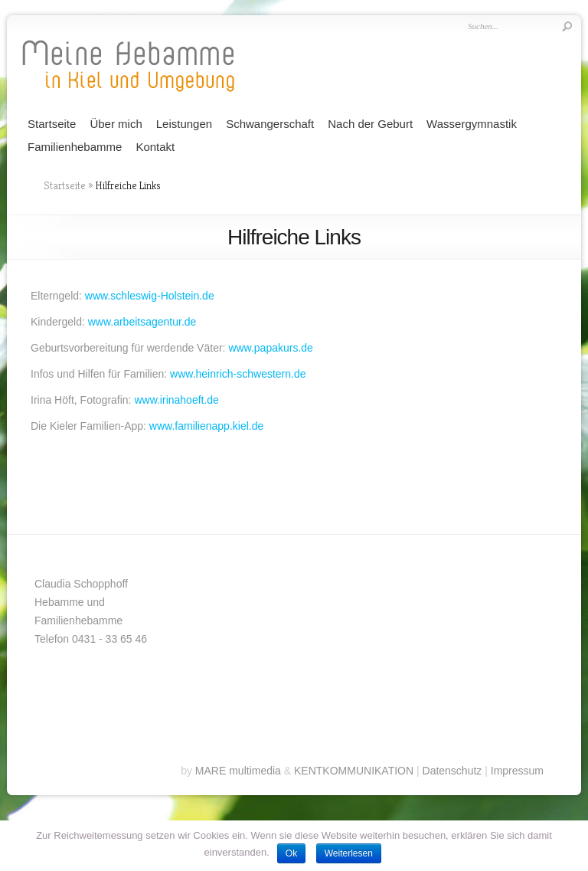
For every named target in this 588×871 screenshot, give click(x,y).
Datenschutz (452, 771)
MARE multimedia (238, 771)
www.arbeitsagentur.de (142, 322)
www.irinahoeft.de (176, 400)
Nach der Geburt (370, 124)
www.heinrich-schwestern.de (238, 374)
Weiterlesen (349, 853)
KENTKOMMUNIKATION (354, 771)
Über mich (116, 124)
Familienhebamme (75, 147)
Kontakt (155, 147)
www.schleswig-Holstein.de (150, 296)
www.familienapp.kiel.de (206, 426)
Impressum (517, 771)
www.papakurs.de (271, 348)
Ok (291, 853)
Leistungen (184, 124)
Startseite (52, 124)
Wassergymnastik (472, 124)
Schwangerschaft (270, 124)
